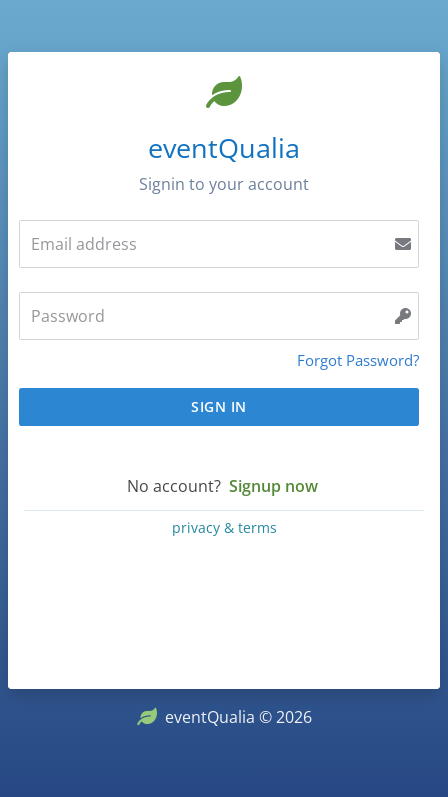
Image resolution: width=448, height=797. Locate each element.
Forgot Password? (358, 360)
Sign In (219, 406)
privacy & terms (224, 527)
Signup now (273, 486)
